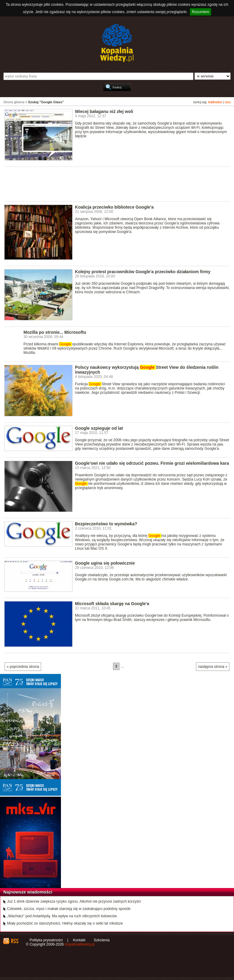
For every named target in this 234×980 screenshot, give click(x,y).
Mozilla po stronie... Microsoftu (55, 332)
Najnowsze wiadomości (28, 892)
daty (228, 102)
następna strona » (213, 667)
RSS (14, 941)
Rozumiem (200, 12)
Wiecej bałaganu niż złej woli (104, 111)
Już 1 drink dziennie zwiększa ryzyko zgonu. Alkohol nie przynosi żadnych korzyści (74, 901)
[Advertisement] (115, 184)
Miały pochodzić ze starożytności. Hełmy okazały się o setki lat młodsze (65, 923)
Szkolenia (102, 940)
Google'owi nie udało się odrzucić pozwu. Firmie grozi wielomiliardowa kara (152, 463)
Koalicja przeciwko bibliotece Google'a (114, 207)
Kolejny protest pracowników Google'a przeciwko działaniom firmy (143, 272)
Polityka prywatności (46, 940)
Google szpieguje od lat (99, 428)
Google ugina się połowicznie (105, 563)
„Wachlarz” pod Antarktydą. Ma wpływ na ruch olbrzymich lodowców (62, 916)
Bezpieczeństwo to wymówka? (106, 524)
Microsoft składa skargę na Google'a (112, 604)
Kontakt (79, 940)
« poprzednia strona (23, 667)
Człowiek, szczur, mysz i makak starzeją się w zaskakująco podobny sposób (69, 909)
